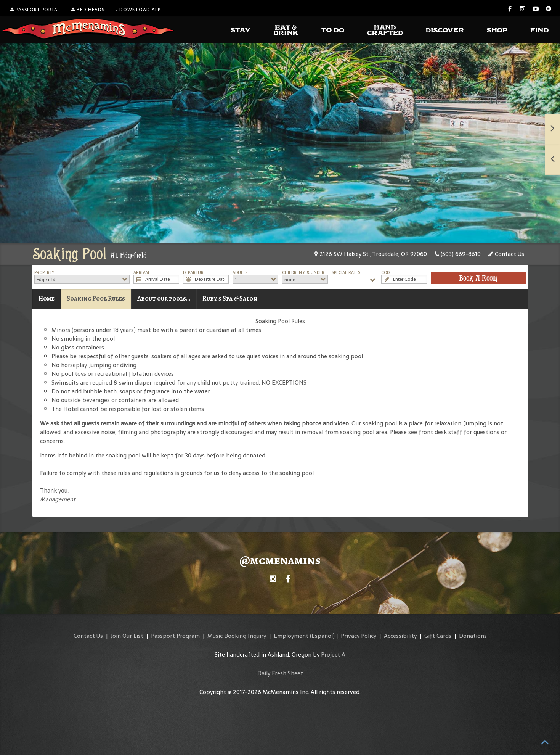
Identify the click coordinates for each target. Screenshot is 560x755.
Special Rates (346, 273)
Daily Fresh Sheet (280, 673)
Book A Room (478, 278)
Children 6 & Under (303, 273)
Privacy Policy (359, 636)
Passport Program (175, 636)
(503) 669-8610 (458, 254)
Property (44, 273)
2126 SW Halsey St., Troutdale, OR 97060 (371, 254)
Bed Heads (88, 10)
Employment (291, 636)
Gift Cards (438, 636)
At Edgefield (128, 256)
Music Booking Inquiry (237, 636)
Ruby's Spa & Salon (230, 299)
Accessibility (400, 636)
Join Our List (127, 636)
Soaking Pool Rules (96, 299)
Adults (240, 273)
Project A (333, 654)
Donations (473, 636)
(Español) (322, 636)
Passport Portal (35, 10)
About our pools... (164, 299)
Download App (138, 10)
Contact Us (506, 254)
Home (47, 299)
